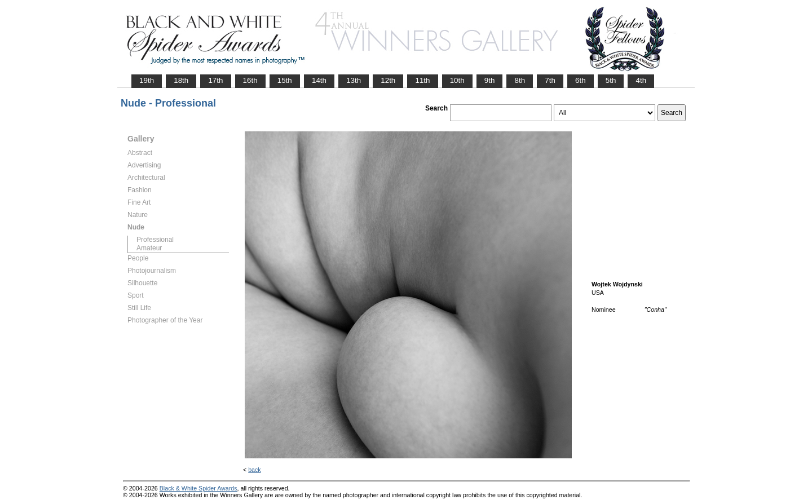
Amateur (149, 248)
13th (354, 80)
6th (581, 80)
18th (181, 80)
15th (285, 80)
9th (490, 80)
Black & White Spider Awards (198, 488)
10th (457, 80)
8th (520, 80)
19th (147, 80)
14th (319, 80)
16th (250, 80)
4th (641, 80)
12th (388, 80)
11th (422, 80)
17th (215, 80)
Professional (155, 240)
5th (611, 80)
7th (550, 80)
